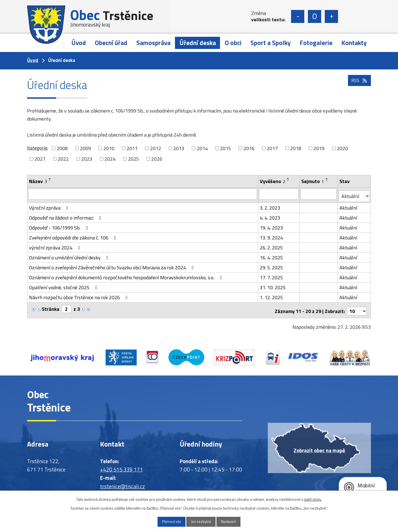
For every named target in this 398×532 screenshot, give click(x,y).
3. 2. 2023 (270, 206)
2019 (319, 148)
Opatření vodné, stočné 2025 (64, 285)
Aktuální (349, 206)
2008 (62, 148)
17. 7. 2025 (272, 275)
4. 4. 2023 (270, 216)
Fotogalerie (316, 43)
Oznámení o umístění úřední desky (70, 255)
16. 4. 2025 (272, 255)
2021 (40, 159)
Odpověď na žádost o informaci (66, 216)
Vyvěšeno (273, 181)
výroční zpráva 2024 (56, 245)
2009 (85, 148)
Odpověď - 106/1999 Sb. (60, 225)
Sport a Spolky (271, 43)
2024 (110, 159)
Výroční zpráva (50, 206)
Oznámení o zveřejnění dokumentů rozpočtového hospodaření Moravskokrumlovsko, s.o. (127, 275)
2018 (296, 148)
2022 (63, 159)
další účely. (313, 498)
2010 (109, 148)
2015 (226, 148)
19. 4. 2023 (272, 225)
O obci (233, 43)
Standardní (315, 16)
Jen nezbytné (201, 521)
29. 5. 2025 (272, 265)
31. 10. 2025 (273, 285)
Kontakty (354, 43)
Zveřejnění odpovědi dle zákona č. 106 (74, 235)
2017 (272, 148)
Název (38, 181)
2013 (179, 148)
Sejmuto (313, 181)
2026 (157, 159)
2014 (202, 148)
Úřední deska (198, 43)
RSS (359, 86)
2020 (342, 148)
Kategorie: (38, 148)
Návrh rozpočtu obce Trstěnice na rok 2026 (79, 295)
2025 (133, 159)
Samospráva (153, 43)
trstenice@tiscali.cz (122, 482)
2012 (156, 148)
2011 (132, 148)
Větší (331, 16)
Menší (298, 16)
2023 (87, 159)
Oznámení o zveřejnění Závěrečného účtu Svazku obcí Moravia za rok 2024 (112, 265)
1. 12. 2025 (272, 295)
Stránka (51, 307)
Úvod (79, 43)
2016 (249, 148)
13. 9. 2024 (272, 235)
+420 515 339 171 (121, 465)
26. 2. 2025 (272, 245)
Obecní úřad (111, 43)
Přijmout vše (166, 521)
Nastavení (234, 521)
